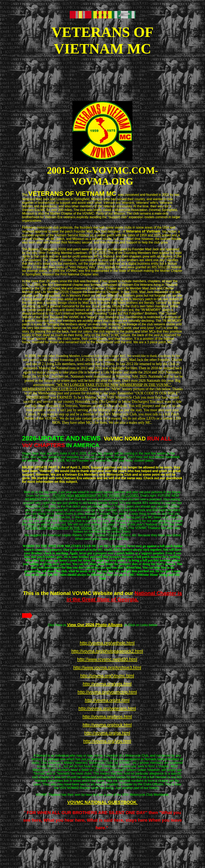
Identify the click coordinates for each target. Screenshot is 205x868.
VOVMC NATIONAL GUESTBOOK (102, 802)
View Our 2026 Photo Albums (95, 625)
